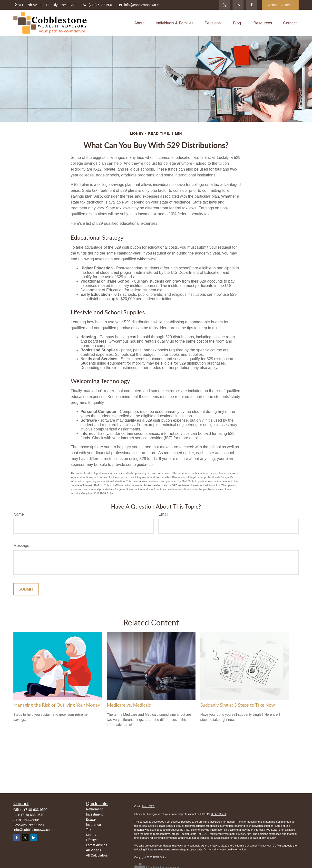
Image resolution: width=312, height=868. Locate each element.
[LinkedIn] (238, 5)
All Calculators (97, 855)
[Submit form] (26, 589)
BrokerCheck (219, 814)
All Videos (94, 850)
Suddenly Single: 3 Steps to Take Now (238, 705)
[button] (139, 23)
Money (91, 835)
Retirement (94, 809)
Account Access (280, 5)
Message (21, 546)
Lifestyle (92, 840)
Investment (94, 814)
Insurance (93, 825)
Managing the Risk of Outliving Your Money (57, 705)
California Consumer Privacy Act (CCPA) (257, 846)
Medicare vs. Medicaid (129, 705)
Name (19, 514)
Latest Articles (97, 845)
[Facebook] (251, 5)
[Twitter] (225, 5)
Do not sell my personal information (225, 849)
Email (163, 514)
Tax (89, 830)
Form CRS (148, 806)
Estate (91, 819)
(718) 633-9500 (97, 5)
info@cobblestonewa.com (141, 5)
